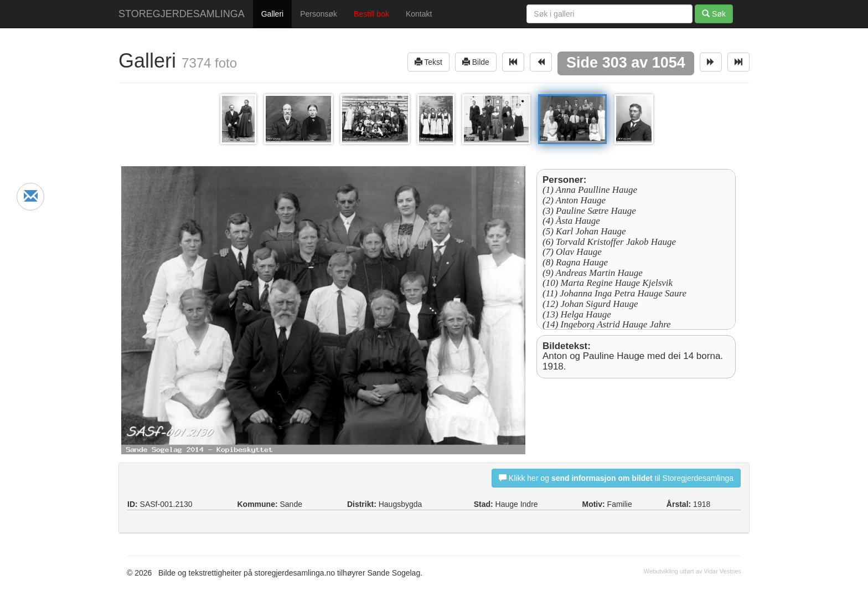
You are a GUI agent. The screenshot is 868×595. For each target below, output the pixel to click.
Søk (714, 14)
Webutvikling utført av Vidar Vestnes (693, 571)
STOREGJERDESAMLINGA (182, 14)
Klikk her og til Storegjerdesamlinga (616, 478)
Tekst (428, 62)
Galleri (272, 14)
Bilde (476, 62)
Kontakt (419, 14)
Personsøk (319, 14)
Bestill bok (371, 14)
